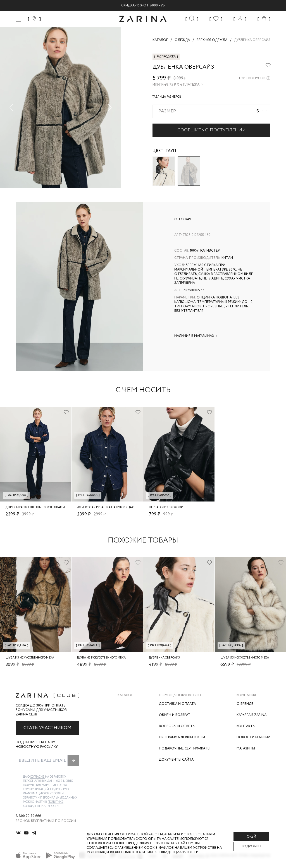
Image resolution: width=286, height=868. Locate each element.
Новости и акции (253, 737)
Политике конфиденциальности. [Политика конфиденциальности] (167, 852)
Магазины (246, 748)
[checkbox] (18, 777)
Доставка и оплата (177, 704)
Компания (246, 695)
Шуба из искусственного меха (30, 658)
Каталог (125, 695)
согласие (38, 777)
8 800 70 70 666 (28, 816)
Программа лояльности (182, 737)
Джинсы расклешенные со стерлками (35, 507)
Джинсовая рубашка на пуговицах (105, 507)
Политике (56, 802)
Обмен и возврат (175, 715)
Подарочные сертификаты (185, 748)
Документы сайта (176, 760)
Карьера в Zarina (252, 715)
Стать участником (47, 728)
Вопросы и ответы (177, 726)
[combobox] (211, 111)
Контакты (246, 726)
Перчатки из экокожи (166, 507)
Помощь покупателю (180, 695)
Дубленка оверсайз (164, 658)
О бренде (245, 704)
